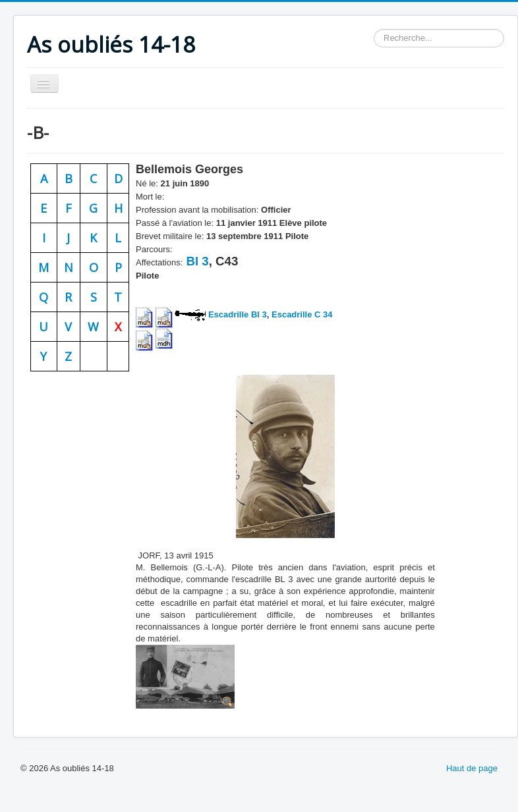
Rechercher (374, 29)
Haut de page (472, 768)
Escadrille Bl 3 (238, 314)
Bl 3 (195, 261)
